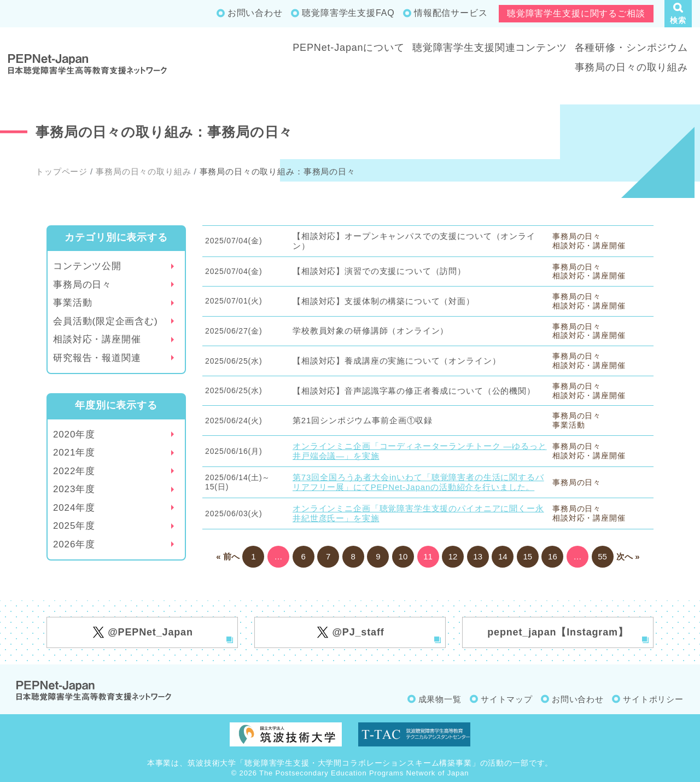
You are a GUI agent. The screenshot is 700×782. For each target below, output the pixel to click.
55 (602, 556)
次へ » (628, 556)
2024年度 (74, 508)
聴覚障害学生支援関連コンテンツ (490, 48)
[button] (678, 14)
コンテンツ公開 (87, 266)
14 (503, 556)
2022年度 (74, 471)
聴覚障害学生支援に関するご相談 (576, 13)
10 (403, 556)
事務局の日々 (82, 285)
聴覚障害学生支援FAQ (348, 13)
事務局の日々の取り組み (631, 67)
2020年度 (74, 434)
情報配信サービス (451, 13)
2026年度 (74, 544)
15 (527, 556)
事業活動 (72, 303)
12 (453, 556)
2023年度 (74, 489)
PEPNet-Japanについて (349, 48)
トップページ (62, 171)
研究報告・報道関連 (97, 358)
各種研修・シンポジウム (631, 48)
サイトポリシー (653, 699)
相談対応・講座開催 (97, 339)
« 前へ (228, 556)
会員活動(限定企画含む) (106, 321)
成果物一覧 (440, 699)
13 (478, 556)
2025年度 (74, 526)
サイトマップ (507, 699)
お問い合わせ (255, 13)
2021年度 (74, 453)
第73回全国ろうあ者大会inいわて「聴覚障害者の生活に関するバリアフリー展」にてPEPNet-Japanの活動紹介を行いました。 (418, 482)
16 (553, 556)
